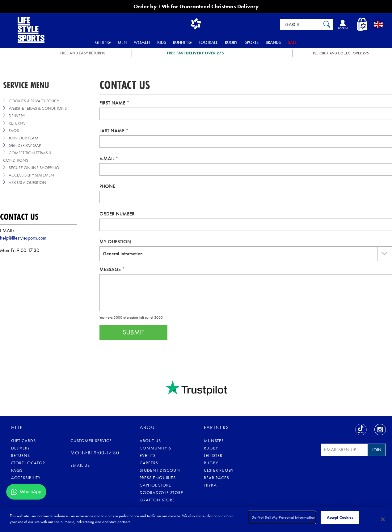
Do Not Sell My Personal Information (284, 519)
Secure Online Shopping (34, 168)
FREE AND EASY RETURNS (83, 53)
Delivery (17, 116)
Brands (273, 42)
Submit (133, 332)
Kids (162, 42)
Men (122, 42)
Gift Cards (23, 440)
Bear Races (217, 478)
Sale (292, 42)
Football (208, 42)
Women (142, 42)
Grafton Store (157, 500)
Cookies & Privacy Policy (34, 101)
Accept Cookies (340, 519)
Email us (80, 465)
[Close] (383, 519)
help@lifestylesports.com (23, 238)
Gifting (103, 42)
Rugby (231, 42)
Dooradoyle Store (161, 492)
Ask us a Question (27, 182)
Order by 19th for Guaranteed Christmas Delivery (196, 6)
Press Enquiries (158, 478)
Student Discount (161, 470)
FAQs (14, 130)
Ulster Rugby (219, 470)
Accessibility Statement (32, 175)
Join (377, 450)
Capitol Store (155, 485)
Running (182, 42)
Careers (149, 463)
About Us (150, 440)
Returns (17, 123)
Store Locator (28, 463)
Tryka (210, 485)
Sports (252, 42)
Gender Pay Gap (25, 145)
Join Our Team (23, 138)
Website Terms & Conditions (38, 108)
